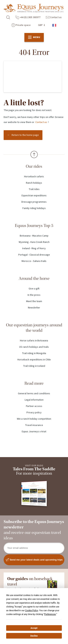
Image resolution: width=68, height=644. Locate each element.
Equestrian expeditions (34, 196)
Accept (34, 628)
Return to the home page (25, 135)
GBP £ (42, 25)
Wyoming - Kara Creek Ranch (34, 242)
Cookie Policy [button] (31, 610)
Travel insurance (34, 425)
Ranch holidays (34, 183)
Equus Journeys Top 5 (34, 226)
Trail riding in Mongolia (34, 353)
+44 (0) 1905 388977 (28, 17)
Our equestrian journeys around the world (34, 328)
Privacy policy (34, 413)
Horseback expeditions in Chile (34, 360)
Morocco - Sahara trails (34, 261)
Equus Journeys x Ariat (34, 432)
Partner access (34, 406)
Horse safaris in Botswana (34, 341)
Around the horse (34, 278)
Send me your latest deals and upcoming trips (34, 560)
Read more (34, 383)
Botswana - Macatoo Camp (34, 236)
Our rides (34, 166)
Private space (21, 25)
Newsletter (34, 308)
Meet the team (34, 301)
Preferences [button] (50, 614)
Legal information (34, 400)
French (55, 25)
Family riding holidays (34, 208)
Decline (34, 636)
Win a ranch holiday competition (34, 419)
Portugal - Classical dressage (34, 255)
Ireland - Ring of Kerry (34, 248)
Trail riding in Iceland (34, 366)
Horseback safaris (34, 177)
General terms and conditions (34, 394)
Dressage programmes (34, 202)
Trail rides (34, 189)
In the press (34, 295)
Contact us (54, 17)
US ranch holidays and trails (34, 347)
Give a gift (34, 289)
